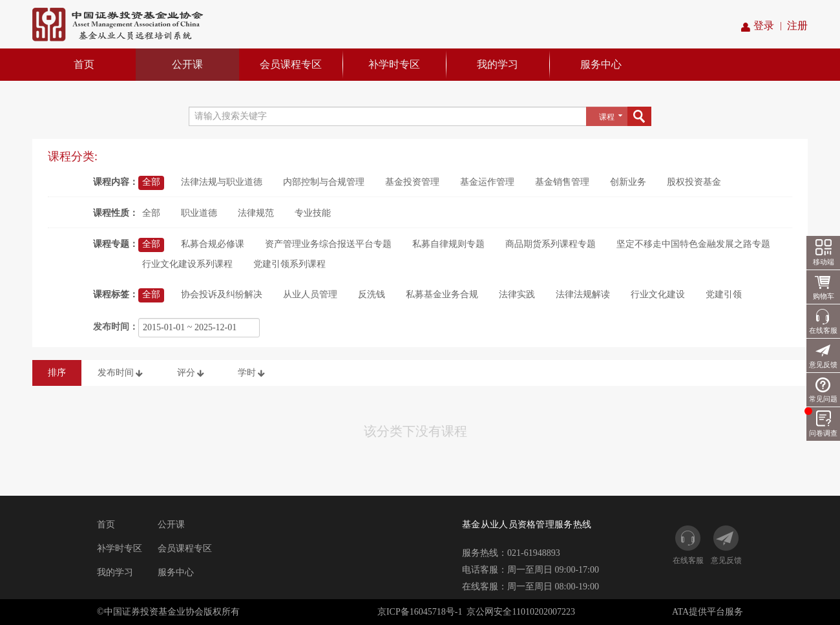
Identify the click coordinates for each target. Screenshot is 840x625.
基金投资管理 (412, 182)
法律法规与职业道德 (222, 182)
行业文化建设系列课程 (187, 264)
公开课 (187, 64)
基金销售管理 (562, 182)
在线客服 (823, 330)
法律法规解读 (583, 294)
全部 (151, 182)
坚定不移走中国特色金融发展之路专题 (693, 244)
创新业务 (628, 182)
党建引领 (724, 294)
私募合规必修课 (213, 244)
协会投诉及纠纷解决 (222, 294)
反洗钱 (372, 294)
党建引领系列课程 (289, 264)
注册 (797, 26)
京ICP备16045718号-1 (420, 612)
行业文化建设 (658, 294)
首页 (84, 64)
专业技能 (313, 213)
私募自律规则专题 (448, 244)
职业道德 (199, 213)
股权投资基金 (694, 182)
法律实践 (517, 294)
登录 (758, 26)
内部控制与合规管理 (324, 182)
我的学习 (498, 64)
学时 (253, 373)
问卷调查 (822, 422)
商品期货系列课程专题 (551, 244)
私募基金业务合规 (442, 294)
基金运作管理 (487, 182)
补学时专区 (394, 64)
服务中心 (601, 64)
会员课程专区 (291, 64)
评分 (192, 373)
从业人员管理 (310, 294)
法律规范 (256, 213)
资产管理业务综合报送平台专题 (328, 244)
